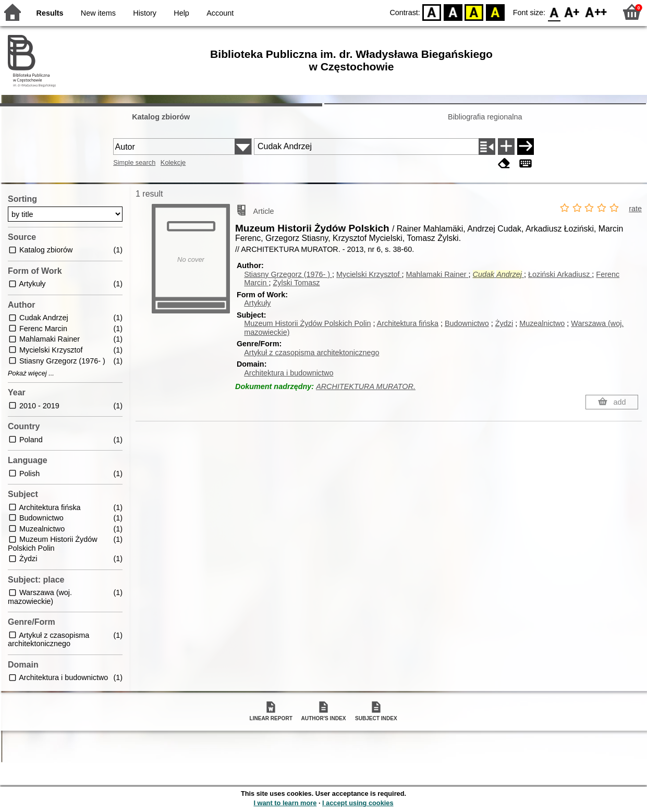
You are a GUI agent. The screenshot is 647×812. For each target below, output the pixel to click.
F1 (572, 12)
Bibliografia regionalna (485, 117)
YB (474, 12)
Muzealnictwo (542, 323)
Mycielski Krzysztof (369, 274)
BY (495, 12)
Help (181, 13)
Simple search (134, 162)
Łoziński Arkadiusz (560, 274)
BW (453, 12)
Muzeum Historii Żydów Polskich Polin (307, 323)
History (145, 13)
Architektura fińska (408, 323)
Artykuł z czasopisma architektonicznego (312, 353)
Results (50, 13)
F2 (596, 12)
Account (220, 13)
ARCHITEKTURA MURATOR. (366, 386)
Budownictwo (467, 323)
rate (635, 209)
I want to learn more (285, 803)
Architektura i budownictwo (289, 373)
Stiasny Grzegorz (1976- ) (288, 274)
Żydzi (504, 323)
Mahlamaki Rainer (437, 274)
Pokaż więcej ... (31, 373)
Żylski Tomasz (296, 283)
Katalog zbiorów (161, 117)
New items (98, 13)
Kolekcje (173, 162)
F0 (554, 12)
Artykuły (257, 303)
